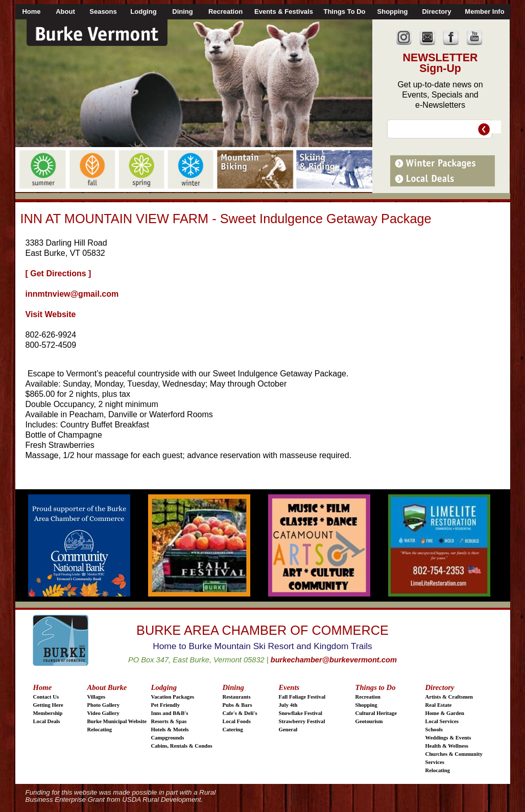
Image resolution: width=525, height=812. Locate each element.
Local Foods (237, 721)
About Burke (107, 687)
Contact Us (46, 697)
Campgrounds (168, 738)
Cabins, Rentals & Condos (182, 746)
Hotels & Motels (170, 730)
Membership (48, 713)
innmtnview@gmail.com (72, 294)
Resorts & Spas (169, 721)
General (288, 730)
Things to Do (376, 687)
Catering (233, 730)
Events (289, 687)
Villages (97, 697)
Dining (233, 687)
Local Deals (47, 721)
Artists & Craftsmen (449, 697)
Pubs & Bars (237, 705)
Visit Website (51, 314)
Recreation (368, 697)
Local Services (442, 721)
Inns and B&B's (170, 713)
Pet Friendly (166, 705)
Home (43, 687)
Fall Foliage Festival (302, 697)
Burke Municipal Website (117, 721)
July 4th (288, 705)
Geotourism (369, 721)
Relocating (100, 730)
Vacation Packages (173, 697)
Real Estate (439, 705)
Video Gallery (103, 713)
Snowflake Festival (301, 713)
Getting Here (48, 705)
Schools (434, 730)
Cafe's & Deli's (240, 713)
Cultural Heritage (376, 713)
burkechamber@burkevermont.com (334, 660)
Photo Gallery (104, 705)
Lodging (164, 687)
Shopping (366, 705)
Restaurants (237, 697)
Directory (440, 687)
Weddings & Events (448, 738)
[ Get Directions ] (58, 273)
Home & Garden (445, 713)
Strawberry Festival (302, 721)
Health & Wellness (447, 746)
